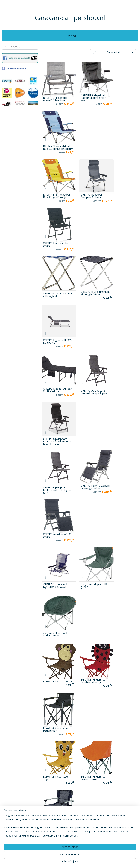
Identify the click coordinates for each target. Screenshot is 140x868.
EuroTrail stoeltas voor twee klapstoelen (90, 448)
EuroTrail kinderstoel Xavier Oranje (89, 404)
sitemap (62, 862)
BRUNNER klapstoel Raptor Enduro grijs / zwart (89, 93)
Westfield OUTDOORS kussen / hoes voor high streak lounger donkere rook (123, 755)
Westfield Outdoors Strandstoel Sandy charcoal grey (88, 849)
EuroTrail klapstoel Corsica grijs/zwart (121, 406)
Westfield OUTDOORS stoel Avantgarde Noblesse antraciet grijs (123, 799)
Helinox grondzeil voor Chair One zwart (57, 494)
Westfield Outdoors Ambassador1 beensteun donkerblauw (88, 711)
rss (69, 862)
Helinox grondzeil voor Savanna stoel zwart (90, 494)
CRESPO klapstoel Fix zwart (122, 139)
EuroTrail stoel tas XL (56, 449)
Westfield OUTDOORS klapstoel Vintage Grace (89, 756)
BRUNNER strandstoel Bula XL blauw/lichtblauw (123, 93)
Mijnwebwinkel (109, 862)
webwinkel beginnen (81, 862)
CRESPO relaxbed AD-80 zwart (123, 271)
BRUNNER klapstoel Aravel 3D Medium (55, 95)
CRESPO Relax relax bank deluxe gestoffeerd (88, 270)
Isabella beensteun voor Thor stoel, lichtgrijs (121, 535)
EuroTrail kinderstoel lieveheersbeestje (89, 360)
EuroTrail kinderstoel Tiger (56, 404)
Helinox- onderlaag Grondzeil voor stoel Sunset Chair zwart (55, 539)
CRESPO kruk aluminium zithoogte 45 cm (55, 186)
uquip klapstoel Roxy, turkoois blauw (56, 669)
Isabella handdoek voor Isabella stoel (54, 582)
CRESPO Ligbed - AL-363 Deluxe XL (122, 183)
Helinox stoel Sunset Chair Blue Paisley (122, 494)
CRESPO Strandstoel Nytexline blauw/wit (55, 317)
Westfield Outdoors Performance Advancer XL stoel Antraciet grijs (57, 800)
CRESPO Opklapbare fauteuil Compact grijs (90, 229)
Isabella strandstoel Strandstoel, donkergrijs (55, 623)
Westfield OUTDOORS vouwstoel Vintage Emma (123, 844)
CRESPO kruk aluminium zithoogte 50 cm (89, 182)
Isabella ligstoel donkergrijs (86, 580)
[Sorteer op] (113, 52)
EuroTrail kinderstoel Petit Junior (122, 360)
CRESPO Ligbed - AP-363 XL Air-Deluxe (55, 227)
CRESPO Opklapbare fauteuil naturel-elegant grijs (55, 274)
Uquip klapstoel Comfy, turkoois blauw (123, 625)
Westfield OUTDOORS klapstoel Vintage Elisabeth (56, 760)
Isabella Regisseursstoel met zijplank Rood (122, 584)
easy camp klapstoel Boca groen (88, 317)
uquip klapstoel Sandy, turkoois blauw (90, 669)
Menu (70, 36)
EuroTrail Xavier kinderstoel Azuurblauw (119, 447)
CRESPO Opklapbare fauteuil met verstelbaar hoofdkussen (122, 229)
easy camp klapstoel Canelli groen (122, 317)
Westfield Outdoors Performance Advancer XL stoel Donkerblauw (90, 800)
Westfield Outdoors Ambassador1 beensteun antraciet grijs (55, 711)
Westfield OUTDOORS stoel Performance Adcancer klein (56, 844)
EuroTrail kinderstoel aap (56, 360)
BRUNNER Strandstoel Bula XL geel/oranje (56, 139)
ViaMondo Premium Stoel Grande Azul (122, 669)
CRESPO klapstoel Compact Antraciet (87, 139)
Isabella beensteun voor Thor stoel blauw (90, 538)
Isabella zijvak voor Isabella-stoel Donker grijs (89, 623)
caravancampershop (14, 68)
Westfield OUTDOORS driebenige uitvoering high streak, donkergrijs (123, 711)
